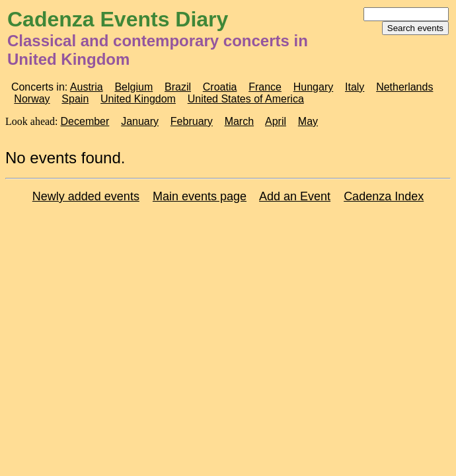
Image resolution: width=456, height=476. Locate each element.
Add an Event (295, 196)
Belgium (133, 87)
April (276, 121)
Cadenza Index (384, 196)
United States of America (246, 99)
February (192, 121)
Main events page (200, 196)
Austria (87, 87)
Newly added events (86, 196)
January (140, 121)
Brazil (178, 87)
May (308, 121)
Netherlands (404, 87)
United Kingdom (138, 99)
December (85, 121)
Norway (32, 99)
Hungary (313, 87)
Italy (355, 87)
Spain (75, 99)
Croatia (220, 87)
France (265, 87)
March (239, 121)
